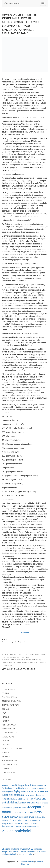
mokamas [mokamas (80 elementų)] (21, 802)
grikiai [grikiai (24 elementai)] (11, 792)
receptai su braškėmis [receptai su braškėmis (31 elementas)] (24, 812)
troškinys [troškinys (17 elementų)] (5, 821)
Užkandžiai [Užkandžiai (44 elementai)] (14, 820)
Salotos (6, 745)
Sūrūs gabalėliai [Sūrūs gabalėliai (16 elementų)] (40, 817)
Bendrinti (25, 632)
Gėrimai (5, 709)
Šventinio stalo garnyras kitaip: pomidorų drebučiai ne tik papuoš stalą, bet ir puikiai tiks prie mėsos (24, 662)
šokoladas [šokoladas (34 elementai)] (34, 827)
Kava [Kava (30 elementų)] (27, 795)
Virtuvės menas (12, 3)
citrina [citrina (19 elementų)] (44, 785)
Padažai (5, 741)
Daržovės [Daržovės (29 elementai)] (23, 788)
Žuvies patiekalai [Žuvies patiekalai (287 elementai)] (17, 831)
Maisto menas (8, 737)
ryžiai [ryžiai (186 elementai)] (39, 812)
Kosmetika (42, 852)
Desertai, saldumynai (12, 701)
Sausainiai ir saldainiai (12, 749)
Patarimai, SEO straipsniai (31, 849)
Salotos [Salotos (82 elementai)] (14, 817)
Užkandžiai (7, 769)
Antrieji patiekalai (10, 689)
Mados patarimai (9, 854)
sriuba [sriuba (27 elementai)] (32, 817)
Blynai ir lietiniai (9, 697)
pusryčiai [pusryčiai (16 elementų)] (25, 808)
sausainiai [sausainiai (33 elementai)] (24, 817)
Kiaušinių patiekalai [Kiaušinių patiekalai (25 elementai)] (25, 799)
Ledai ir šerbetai (9, 733)
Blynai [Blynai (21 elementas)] (12, 785)
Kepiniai (5, 717)
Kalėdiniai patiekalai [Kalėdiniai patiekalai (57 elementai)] (13, 795)
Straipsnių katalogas (10, 849)
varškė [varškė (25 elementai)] (37, 821)
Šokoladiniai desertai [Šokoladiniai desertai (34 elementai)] (12, 827)
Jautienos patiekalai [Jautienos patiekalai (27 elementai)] (39, 791)
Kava (4, 713)
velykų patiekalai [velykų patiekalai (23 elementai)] (31, 824)
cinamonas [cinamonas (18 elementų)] (37, 785)
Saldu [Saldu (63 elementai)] (5, 817)
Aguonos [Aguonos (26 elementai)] (6, 785)
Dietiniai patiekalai (10, 705)
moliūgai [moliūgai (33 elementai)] (31, 803)
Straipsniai (21, 642)
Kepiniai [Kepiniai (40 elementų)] (6, 799)
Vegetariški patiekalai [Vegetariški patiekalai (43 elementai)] (13, 824)
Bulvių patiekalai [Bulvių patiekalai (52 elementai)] (24, 785)
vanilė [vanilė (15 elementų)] (32, 821)
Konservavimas (9, 725)
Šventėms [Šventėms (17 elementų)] (25, 827)
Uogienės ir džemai (10, 765)
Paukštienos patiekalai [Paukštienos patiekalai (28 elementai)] (12, 808)
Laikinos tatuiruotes (28, 852)
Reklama (25, 864)
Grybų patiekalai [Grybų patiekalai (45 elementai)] (22, 791)
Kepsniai (6, 721)
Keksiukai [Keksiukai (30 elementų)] (40, 795)
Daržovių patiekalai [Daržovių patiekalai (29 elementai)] (10, 788)
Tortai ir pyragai (10, 761)
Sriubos (6, 753)
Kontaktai (39, 861)
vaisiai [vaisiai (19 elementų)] (27, 821)
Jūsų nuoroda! (26, 854)
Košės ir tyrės (9, 729)
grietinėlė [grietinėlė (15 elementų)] (5, 792)
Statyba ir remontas (10, 852)
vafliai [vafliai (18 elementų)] (22, 821)
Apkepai (5, 693)
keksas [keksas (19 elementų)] (32, 795)
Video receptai (9, 773)
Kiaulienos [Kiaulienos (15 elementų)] (14, 799)
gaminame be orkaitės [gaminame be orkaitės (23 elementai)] (37, 788)
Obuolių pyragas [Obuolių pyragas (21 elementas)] (42, 803)
